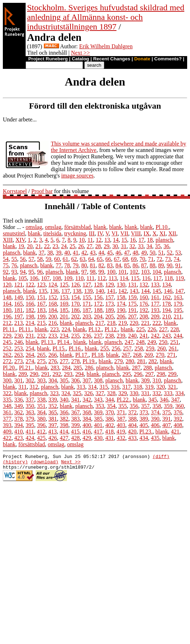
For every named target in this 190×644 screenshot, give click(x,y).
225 (141, 329)
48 (135, 253)
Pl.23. (146, 432)
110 (80, 278)
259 (150, 348)
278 (75, 361)
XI (162, 233)
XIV (20, 240)
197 (19, 316)
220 (134, 323)
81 (93, 265)
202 (75, 316)
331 (145, 393)
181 (19, 310)
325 (77, 393)
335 (7, 400)
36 (167, 246)
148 (7, 297)
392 (178, 419)
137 (65, 291)
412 (41, 432)
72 (159, 259)
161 (155, 297)
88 (152, 265)
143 (134, 291)
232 (41, 336)
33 (141, 246)
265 (41, 355)
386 (110, 419)
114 (124, 278)
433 (132, 438)
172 (98, 304)
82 (101, 265)
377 (7, 419)
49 (144, 253)
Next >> (81, 53)
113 (113, 278)
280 (130, 361)
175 (132, 304)
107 (46, 278)
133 (155, 285)
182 (30, 310)
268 (137, 355)
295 (127, 374)
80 (84, 265)
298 (161, 374)
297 (149, 374)
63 (83, 259)
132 (144, 285)
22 (47, 246)
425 (41, 438)
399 (75, 425)
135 (43, 291)
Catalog (81, 59)
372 (132, 412)
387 (121, 419)
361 (7, 412)
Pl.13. (48, 342)
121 (19, 285)
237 (98, 336)
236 (87, 336)
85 (127, 265)
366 (64, 412)
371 (121, 412)
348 (7, 406)
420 (132, 432)
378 (19, 419)
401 (98, 425)
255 (105, 348)
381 (53, 419)
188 (98, 310)
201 (64, 316)
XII (172, 233)
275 (41, 361)
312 (34, 387)
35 (158, 246)
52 (169, 253)
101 (122, 272)
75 (6, 265)
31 (124, 246)
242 (155, 336)
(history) (15, 464)
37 (41, 253)
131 (132, 285)
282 (153, 361)
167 (41, 304)
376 (178, 412)
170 (75, 304)
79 (75, 265)
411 (30, 432)
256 (116, 348)
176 (144, 304)
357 (145, 406)
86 (135, 265)
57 (31, 259)
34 (149, 246)
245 (7, 342)
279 (118, 361)
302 (30, 380)
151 (41, 297)
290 (34, 374)
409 (7, 432)
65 (100, 259)
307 (87, 380)
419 (121, 432)
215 (41, 323)
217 (100, 323)
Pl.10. (162, 227)
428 (75, 438)
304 (53, 380)
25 (73, 246)
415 (75, 432)
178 (167, 304)
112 (102, 278)
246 (19, 342)
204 (98, 316)
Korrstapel (15, 191)
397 (53, 425)
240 (132, 336)
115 (135, 278)
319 (149, 387)
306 (75, 380)
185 (64, 310)
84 (118, 265)
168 (53, 304)
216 (53, 323)
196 (7, 316)
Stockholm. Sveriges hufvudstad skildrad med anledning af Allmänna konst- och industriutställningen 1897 (106, 17)
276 (53, 361)
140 (100, 291)
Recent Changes (112, 59)
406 (155, 425)
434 (144, 438)
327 (100, 393)
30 (115, 246)
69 (134, 259)
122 (30, 285)
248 (140, 342)
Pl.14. (64, 342)
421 (175, 432)
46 (118, 253)
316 (115, 387)
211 (178, 316)
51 (161, 253)
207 (132, 316)
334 (179, 393)
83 (110, 265)
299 (172, 374)
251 (174, 342)
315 (104, 387)
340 (64, 400)
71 (151, 259)
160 (144, 297)
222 (157, 323)
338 (41, 400)
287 (136, 368)
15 (124, 240)
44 (101, 253)
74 (176, 259)
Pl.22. (123, 400)
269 (149, 355)
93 (14, 272)
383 (75, 419)
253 (19, 348)
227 (163, 329)
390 (155, 419)
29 (107, 246)
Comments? (168, 59)
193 (155, 310)
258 (139, 348)
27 (90, 246)
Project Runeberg (48, 59)
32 (132, 246)
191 (132, 310)
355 (122, 406)
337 (30, 400)
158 (121, 297)
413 (52, 432)
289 (23, 374)
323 (54, 393)
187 (87, 310)
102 (134, 272)
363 (30, 412)
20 (30, 246)
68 (125, 259)
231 (30, 336)
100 (111, 272)
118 (168, 278)
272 (7, 361)
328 (111, 393)
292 (57, 374)
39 (58, 253)
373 (144, 412)
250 (163, 342)
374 (155, 412)
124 (53, 285)
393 (7, 425)
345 (153, 400)
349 (19, 406)
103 (145, 272)
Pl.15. (59, 348)
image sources (77, 176)
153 (64, 297)
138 (77, 291)
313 (81, 387)
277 (64, 361)
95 (31, 272)
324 (65, 393)
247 (129, 342)
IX (147, 233)
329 (122, 393)
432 (121, 438)
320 (160, 387)
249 (152, 342)
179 (178, 304)
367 (75, 412)
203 (87, 316)
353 (100, 406)
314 (92, 387)
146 (168, 291)
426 (53, 438)
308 (98, 380)
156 (98, 297)
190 (121, 310)
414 (64, 432)
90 (169, 265)
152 (53, 297)
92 (6, 272)
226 (152, 329)
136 (54, 291)
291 (46, 374)
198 (30, 316)
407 (167, 425)
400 (87, 425)
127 (87, 285)
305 (64, 380)
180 (7, 310)
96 (40, 272)
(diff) (161, 457)
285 (78, 368)
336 (19, 400)
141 (111, 291)
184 (53, 310)
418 (109, 432)
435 (155, 438)
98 (93, 272)
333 (168, 393)
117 (157, 278)
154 (75, 297)
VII (124, 233)
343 (98, 400)
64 (91, 259)
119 (180, 278)
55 (14, 259)
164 (7, 304)
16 (133, 240)
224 (66, 329)
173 (110, 304)
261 (173, 348)
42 (84, 253)
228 (175, 329)
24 (64, 246)
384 (87, 419)
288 (148, 368)
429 (87, 438)
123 (41, 285)
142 (122, 291)
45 (110, 253)
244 (178, 336)
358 (157, 406)
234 (64, 336)
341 (75, 400)
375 (167, 412)
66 (108, 259)
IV (100, 233)
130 (121, 285)
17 (141, 240)
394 (19, 425)
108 (57, 278)
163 (178, 297)
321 (172, 387)
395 (30, 425)
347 (175, 400)
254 (30, 348)
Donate (142, 59)
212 (7, 323)
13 (107, 240)
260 (162, 348)
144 (145, 291)
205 (110, 316)
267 (126, 355)
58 (40, 259)
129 (110, 285)
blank (100, 227)
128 (98, 285)
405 (144, 425)
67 (117, 259)
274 (30, 361)
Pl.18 (97, 355)
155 (87, 297)
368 (87, 412)
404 (132, 425)
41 (75, 253)
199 (41, 316)
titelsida (52, 233)
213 (19, 323)
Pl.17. (82, 355)
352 (53, 406)
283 (55, 368)
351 (41, 406)
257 (127, 348)
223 (54, 329)
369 (98, 412)
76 (14, 265)
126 (75, 285)
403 (121, 425)
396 (41, 425)
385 (98, 419)
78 (67, 265)
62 (74, 259)
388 (132, 419)
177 (155, 304)
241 (144, 336)
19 (21, 246)
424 (30, 438)
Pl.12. (95, 329)
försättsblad (77, 227)
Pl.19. (89, 361)
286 (89, 368)
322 (7, 393)
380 (41, 419)
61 (65, 259)
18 (150, 240)
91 (178, 265)
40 (67, 253)
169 (64, 304)
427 (64, 438)
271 (171, 355)
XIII (8, 240)
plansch (164, 240)
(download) (44, 464)
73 (168, 259)
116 (146, 278)
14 (116, 240)
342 (87, 400)
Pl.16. (75, 348)
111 (91, 278)
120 (7, 285)
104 (157, 272)
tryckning (75, 233)
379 (30, 419)
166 (30, 304)
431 (110, 438)
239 (121, 336)
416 (86, 432)
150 (30, 297)
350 (30, 406)
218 (111, 323)
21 (38, 246)
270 (160, 355)
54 (6, 259)
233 (53, 336)
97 (84, 272)
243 (167, 336)
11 (90, 240)
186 (75, 310)
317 (126, 387)
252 (7, 348)
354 (111, 406)
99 (101, 272)
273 (19, 361)
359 (168, 406)
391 (167, 419)
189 (110, 310)
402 (110, 425)
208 (144, 316)
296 (138, 374)
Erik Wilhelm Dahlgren (106, 46)
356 (134, 406)
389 (144, 419)
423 (19, 438)
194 (167, 310)
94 (23, 272)
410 (19, 432)
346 (164, 400)
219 (122, 323)
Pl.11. (9, 329)
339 (53, 400)
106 (34, 278)
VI (115, 233)
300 (7, 380)
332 (157, 393)
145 (157, 291)
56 (23, 259)
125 (64, 285)
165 (19, 304)
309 (145, 380)
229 (7, 336)
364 (41, 412)
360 (179, 406)
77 (58, 265)
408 (178, 425)
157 (110, 297)
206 (121, 316)
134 (167, 285)
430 (98, 438)
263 (19, 355)
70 (142, 259)
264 (30, 355)
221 (145, 323)
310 (157, 380)
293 (68, 374)
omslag (34, 227)
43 (93, 253)
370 (110, 412)
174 (121, 304)
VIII (136, 233)
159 (132, 297)
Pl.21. (25, 368)
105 (23, 278)
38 (50, 253)
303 (41, 380)
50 (152, 253)
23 (56, 246)
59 (48, 259)
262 (7, 355)
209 (155, 316)
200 (53, 316)
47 (127, 253)
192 (144, 310)
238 (110, 336)
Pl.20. (9, 368)
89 (161, 265)
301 (19, 380)
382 (64, 419)
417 (98, 432)
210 (167, 316)
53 (178, 253)
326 (88, 393)
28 (98, 246)
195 (178, 310)
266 (53, 355)
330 (134, 393)
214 (30, 323)
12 (99, 240)
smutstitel (14, 233)
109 (68, 278)
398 (64, 425)
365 (53, 412)
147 (179, 291)
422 (7, 438)
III (92, 233)
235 (75, 336)
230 (19, 336)
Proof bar (42, 191)
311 (23, 387)
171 (87, 304)
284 (66, 368)
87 (144, 265)
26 (81, 246)
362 (19, 412)
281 (141, 361)
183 (41, 310)
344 (110, 400)
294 (80, 374)
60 (57, 259)
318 (138, 387)
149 (19, 297)
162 (167, 297)
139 (88, 291)
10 (82, 240)
